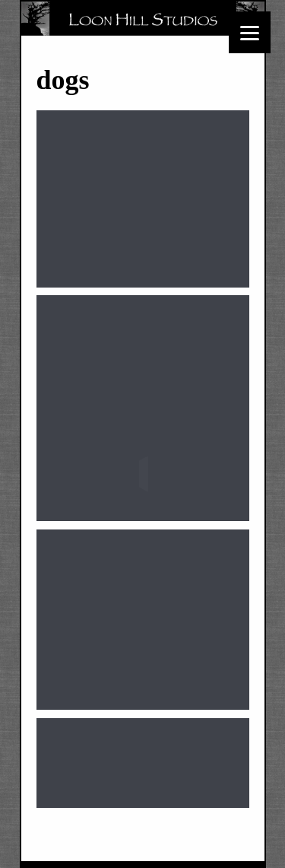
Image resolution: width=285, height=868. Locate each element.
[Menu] (250, 32)
